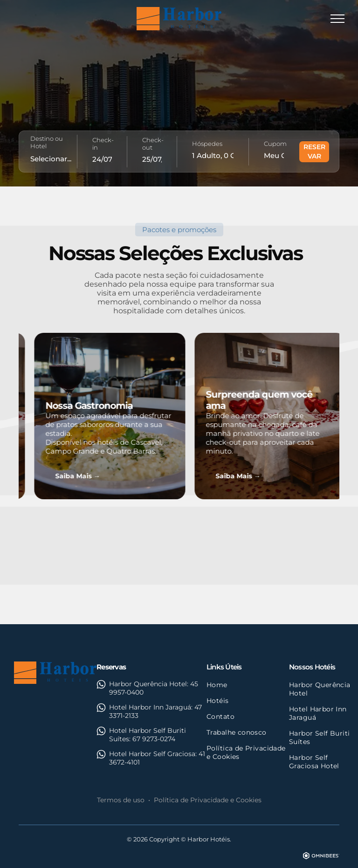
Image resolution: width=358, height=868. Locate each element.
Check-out (153, 144)
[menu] (337, 19)
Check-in (103, 144)
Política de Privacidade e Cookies (208, 800)
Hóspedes (207, 144)
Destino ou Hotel (47, 142)
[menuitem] (248, 685)
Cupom (275, 144)
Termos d (112, 800)
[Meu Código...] (274, 155)
